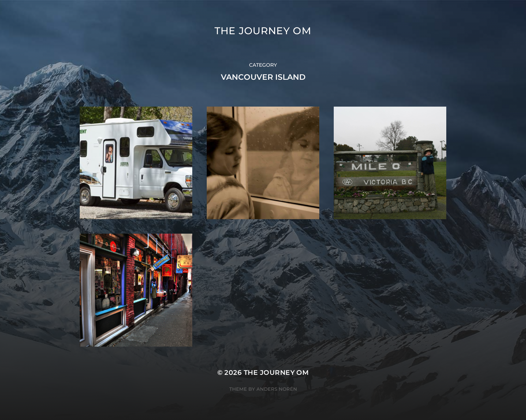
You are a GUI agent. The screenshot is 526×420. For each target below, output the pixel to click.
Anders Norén (277, 389)
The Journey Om (263, 31)
